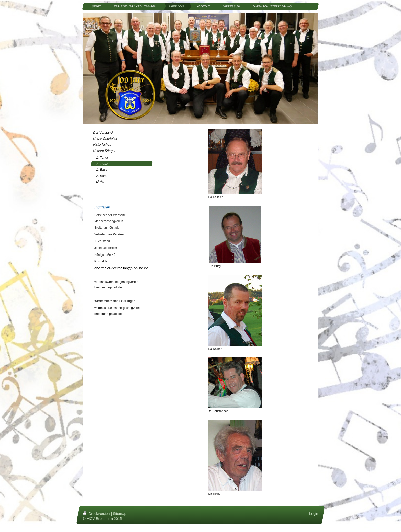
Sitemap (119, 514)
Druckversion (97, 514)
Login (314, 514)
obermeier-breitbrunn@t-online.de (121, 268)
